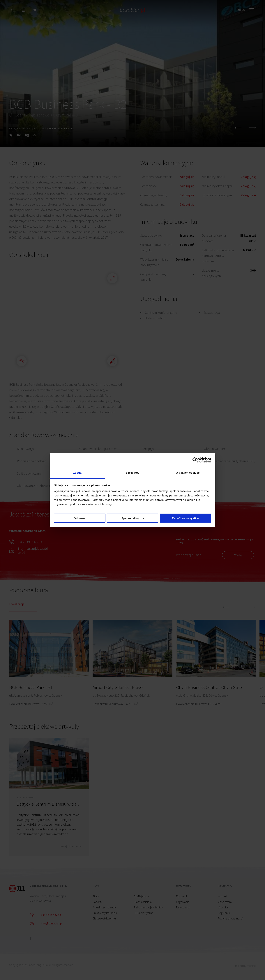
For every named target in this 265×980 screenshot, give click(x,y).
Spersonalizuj (133, 518)
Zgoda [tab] (77, 473)
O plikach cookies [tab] (188, 473)
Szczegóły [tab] (132, 473)
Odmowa (80, 518)
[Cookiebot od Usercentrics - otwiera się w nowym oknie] (195, 460)
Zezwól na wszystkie (185, 518)
